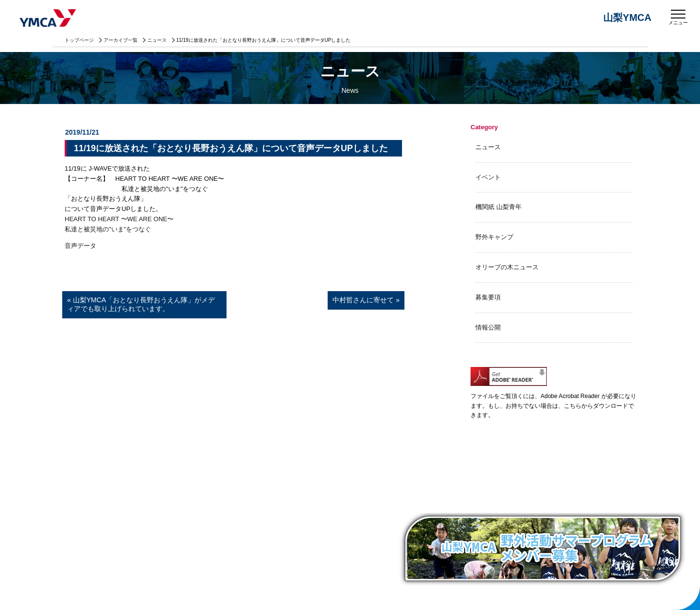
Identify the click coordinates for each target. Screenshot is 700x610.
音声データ (80, 246)
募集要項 (488, 297)
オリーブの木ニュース (507, 267)
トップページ (79, 40)
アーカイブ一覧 (121, 40)
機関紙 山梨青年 (499, 207)
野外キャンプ (494, 237)
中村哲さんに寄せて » (366, 300)
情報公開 (488, 327)
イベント (488, 177)
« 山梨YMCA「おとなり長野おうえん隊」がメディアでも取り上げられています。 (141, 304)
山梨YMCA (49, 19)
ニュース (157, 40)
